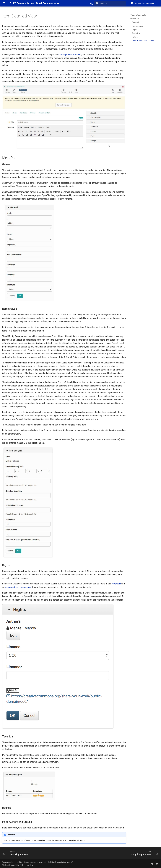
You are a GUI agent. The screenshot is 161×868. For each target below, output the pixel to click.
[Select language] (91, 3)
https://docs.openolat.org (30, 862)
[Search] (110, 3)
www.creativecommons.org (18, 587)
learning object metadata (70, 55)
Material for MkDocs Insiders (22, 865)
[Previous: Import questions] (16, 854)
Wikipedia (116, 584)
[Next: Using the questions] (143, 854)
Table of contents (138, 15)
